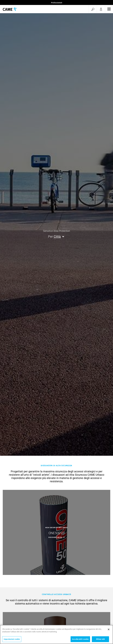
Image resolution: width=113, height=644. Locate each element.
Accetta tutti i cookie (80, 640)
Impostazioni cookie (12, 640)
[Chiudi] (109, 631)
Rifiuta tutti (101, 640)
